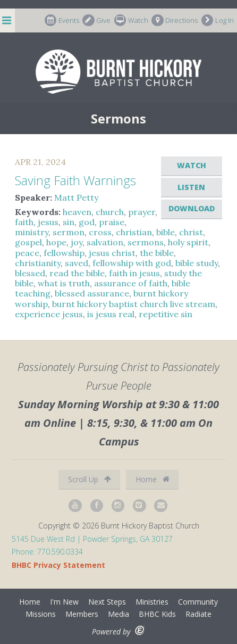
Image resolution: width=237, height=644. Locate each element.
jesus (48, 222)
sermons (146, 242)
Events (62, 20)
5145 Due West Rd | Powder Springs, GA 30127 (92, 539)
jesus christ (112, 253)
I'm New (64, 602)
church (110, 212)
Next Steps (107, 602)
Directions (175, 20)
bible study (197, 263)
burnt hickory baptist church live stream (134, 304)
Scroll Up (90, 479)
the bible (157, 253)
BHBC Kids (157, 614)
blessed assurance (92, 293)
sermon (69, 232)
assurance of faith (131, 283)
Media (118, 614)
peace (27, 253)
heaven (77, 212)
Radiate (198, 614)
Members (82, 614)
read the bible (77, 273)
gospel (28, 242)
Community (198, 602)
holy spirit (188, 242)
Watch (131, 20)
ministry (32, 232)
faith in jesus (134, 273)
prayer (142, 212)
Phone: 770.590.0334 (47, 552)
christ (191, 232)
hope (56, 242)
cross (100, 232)
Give (96, 20)
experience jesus (49, 314)
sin (69, 222)
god (87, 222)
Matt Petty (76, 197)
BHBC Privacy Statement (58, 565)
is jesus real (111, 314)
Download (192, 208)
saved (77, 263)
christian (134, 232)
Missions (41, 614)
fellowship (64, 253)
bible (166, 232)
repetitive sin (166, 314)
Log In (218, 20)
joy (77, 242)
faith (24, 222)
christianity (38, 263)
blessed (30, 273)
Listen (191, 187)
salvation (105, 242)
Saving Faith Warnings (75, 180)
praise (112, 222)
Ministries (152, 602)
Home (153, 479)
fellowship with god (132, 263)
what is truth (64, 283)
